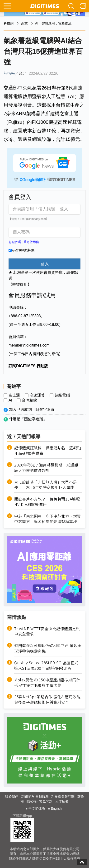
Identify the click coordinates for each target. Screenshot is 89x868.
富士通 (14, 395)
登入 (45, 264)
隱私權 (32, 801)
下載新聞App (22, 816)
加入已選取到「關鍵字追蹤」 (34, 409)
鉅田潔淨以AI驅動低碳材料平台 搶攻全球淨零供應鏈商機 (48, 648)
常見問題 (46, 801)
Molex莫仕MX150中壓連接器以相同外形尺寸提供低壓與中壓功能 (47, 683)
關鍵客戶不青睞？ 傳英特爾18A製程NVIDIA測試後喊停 (47, 502)
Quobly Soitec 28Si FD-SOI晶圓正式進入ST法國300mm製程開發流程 (46, 665)
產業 (24, 23)
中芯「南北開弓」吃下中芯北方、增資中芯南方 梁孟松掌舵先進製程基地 (48, 519)
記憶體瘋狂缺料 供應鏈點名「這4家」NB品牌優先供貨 (48, 451)
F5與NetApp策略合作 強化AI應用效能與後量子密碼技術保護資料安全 (47, 699)
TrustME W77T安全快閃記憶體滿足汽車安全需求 (47, 631)
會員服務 (42, 797)
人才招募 (62, 801)
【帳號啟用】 (20, 285)
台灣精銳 (29, 400)
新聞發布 (28, 797)
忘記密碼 (15, 242)
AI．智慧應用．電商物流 (53, 23)
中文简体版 (37, 808)
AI (10, 400)
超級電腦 (62, 395)
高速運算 (37, 395)
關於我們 (12, 797)
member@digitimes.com (29, 345)
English (56, 808)
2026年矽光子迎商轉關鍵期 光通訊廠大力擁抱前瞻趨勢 (46, 468)
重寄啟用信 (31, 242)
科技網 (9, 23)
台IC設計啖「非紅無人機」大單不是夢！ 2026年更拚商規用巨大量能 (46, 485)
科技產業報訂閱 (63, 797)
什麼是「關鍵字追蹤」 (28, 419)
